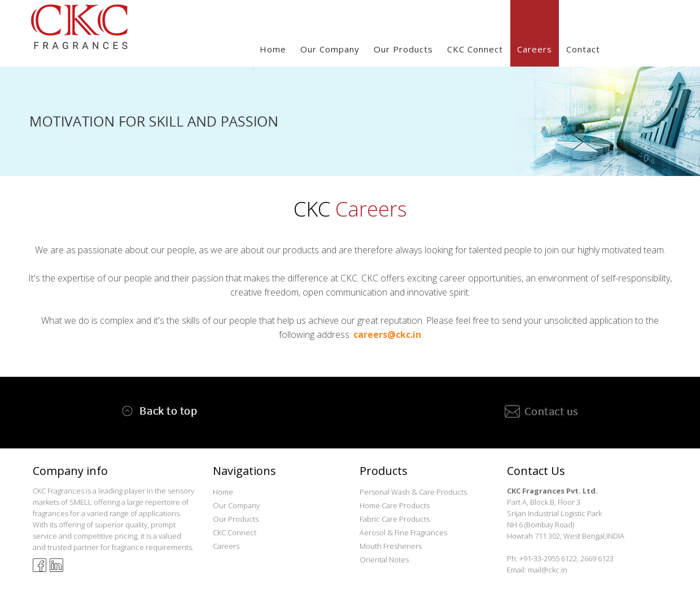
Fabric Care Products (395, 519)
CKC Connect (475, 49)
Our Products (236, 519)
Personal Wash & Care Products (413, 492)
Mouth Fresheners (391, 546)
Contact (583, 49)
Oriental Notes (384, 560)
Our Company (236, 505)
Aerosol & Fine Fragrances (403, 532)
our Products (403, 49)
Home (273, 49)
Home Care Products (395, 505)
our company (330, 49)
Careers (535, 49)
